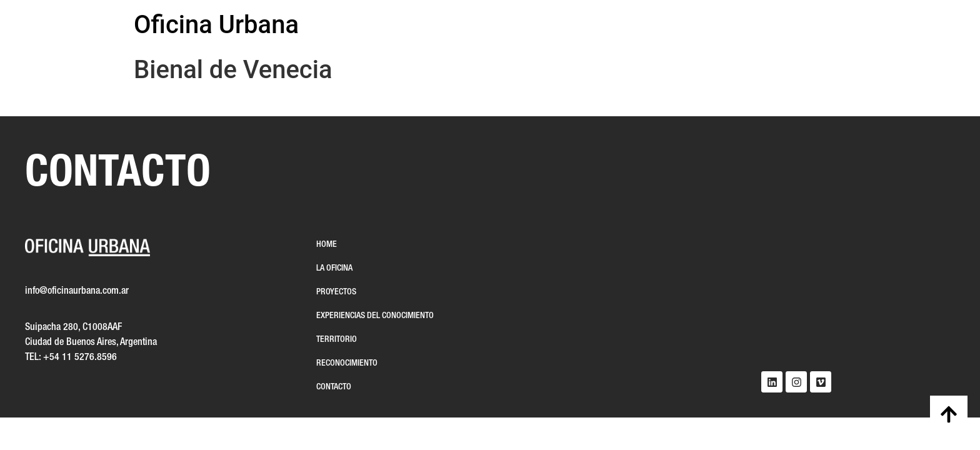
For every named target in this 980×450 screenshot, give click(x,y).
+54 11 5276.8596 (80, 357)
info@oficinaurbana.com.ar (77, 291)
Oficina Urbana (216, 25)
